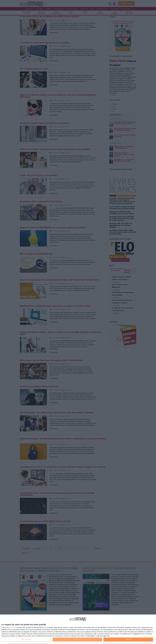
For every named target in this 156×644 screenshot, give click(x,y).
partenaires (13, 628)
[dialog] (78, 629)
